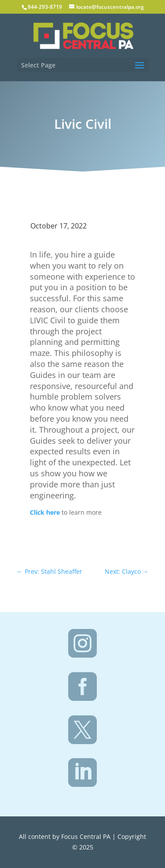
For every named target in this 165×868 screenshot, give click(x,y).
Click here (45, 512)
